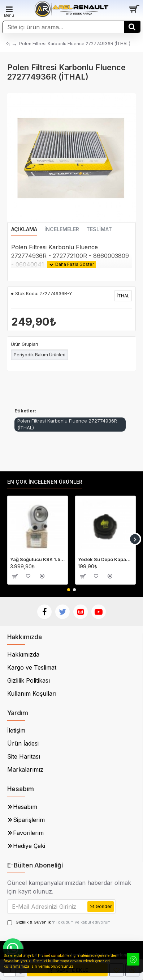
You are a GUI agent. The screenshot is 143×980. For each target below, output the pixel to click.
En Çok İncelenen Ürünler (45, 482)
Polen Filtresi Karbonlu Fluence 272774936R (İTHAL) (67, 424)
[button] (135, 539)
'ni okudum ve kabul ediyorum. (59, 922)
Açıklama (24, 229)
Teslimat (99, 229)
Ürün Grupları (24, 344)
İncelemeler (62, 229)
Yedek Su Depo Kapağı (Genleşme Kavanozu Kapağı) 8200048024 (105, 559)
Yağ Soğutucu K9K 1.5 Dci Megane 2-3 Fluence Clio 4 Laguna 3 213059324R (38, 559)
